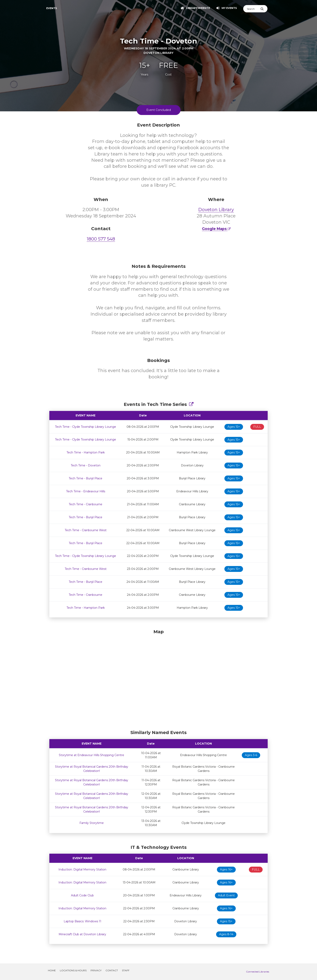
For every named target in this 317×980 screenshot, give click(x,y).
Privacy (96, 970)
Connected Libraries (258, 972)
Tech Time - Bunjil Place (86, 478)
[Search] (252, 9)
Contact (112, 970)
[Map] (158, 679)
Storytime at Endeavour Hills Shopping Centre (91, 755)
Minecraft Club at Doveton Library (82, 934)
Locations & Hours (73, 970)
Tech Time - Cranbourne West (86, 530)
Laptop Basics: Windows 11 (82, 921)
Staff (126, 970)
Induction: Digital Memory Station (82, 869)
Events (52, 8)
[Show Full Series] (191, 404)
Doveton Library (216, 210)
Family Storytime (92, 823)
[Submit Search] (264, 9)
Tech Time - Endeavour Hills (86, 491)
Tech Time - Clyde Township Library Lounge (86, 427)
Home (52, 970)
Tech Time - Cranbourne (86, 504)
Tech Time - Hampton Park (86, 452)
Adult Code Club (82, 895)
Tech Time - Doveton (86, 465)
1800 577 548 (101, 239)
